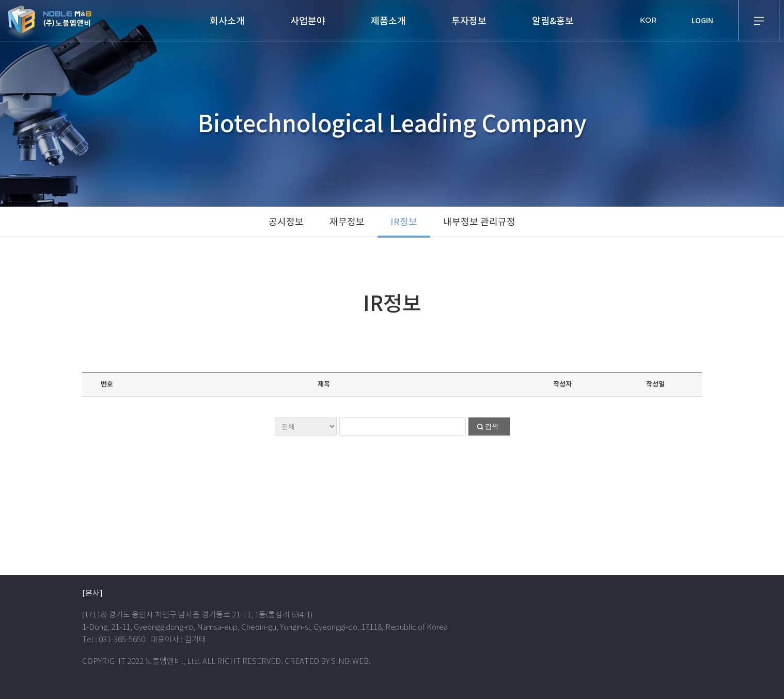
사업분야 (308, 21)
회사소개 (227, 21)
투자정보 (469, 21)
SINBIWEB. (351, 661)
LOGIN (702, 21)
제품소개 (388, 21)
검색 (492, 426)
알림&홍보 (553, 21)
